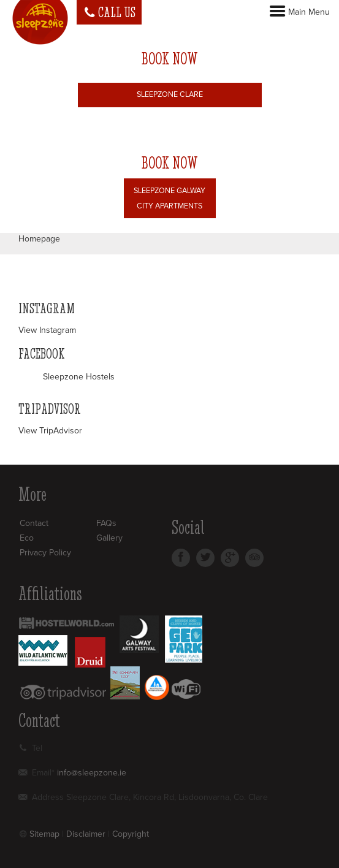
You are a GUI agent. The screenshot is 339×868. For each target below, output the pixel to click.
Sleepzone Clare (170, 94)
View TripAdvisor (50, 431)
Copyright (131, 834)
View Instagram (47, 330)
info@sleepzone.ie (92, 773)
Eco (27, 538)
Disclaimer (86, 834)
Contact (34, 523)
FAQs (106, 523)
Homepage (39, 239)
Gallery (109, 538)
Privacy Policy (45, 553)
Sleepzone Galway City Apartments (169, 198)
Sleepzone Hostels (79, 377)
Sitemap (44, 834)
